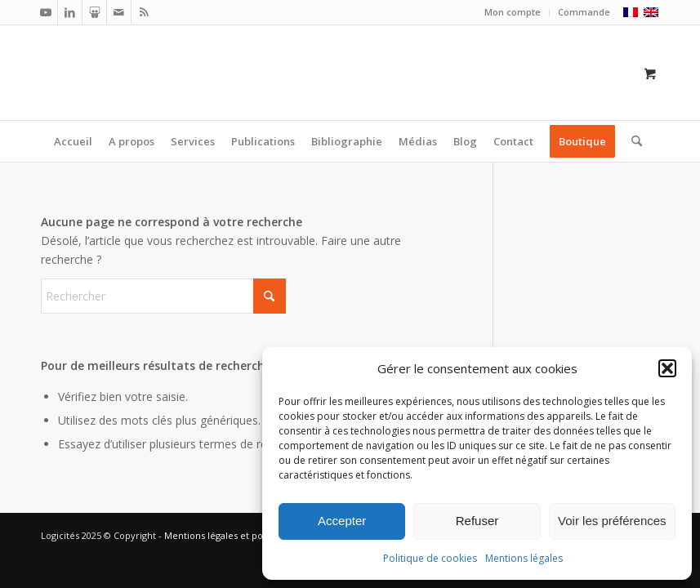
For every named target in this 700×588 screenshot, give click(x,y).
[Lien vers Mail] (119, 12)
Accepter (342, 521)
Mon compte (513, 12)
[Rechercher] (633, 141)
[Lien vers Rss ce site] (144, 12)
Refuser (477, 521)
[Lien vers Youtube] (45, 12)
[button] (667, 368)
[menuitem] (513, 12)
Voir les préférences (612, 521)
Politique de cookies (430, 558)
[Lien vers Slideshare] (94, 12)
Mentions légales (524, 558)
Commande (584, 12)
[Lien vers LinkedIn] (70, 12)
